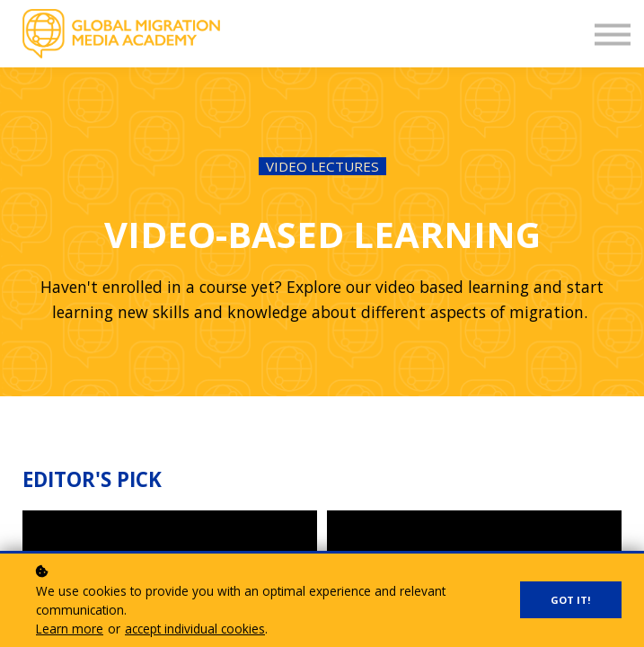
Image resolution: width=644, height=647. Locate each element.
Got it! (571, 600)
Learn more (70, 629)
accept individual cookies (195, 629)
